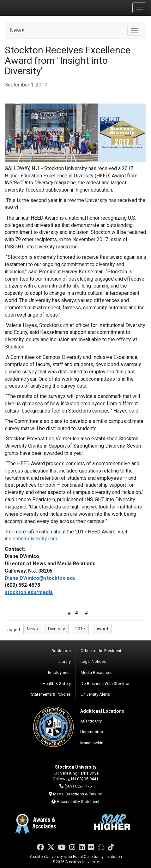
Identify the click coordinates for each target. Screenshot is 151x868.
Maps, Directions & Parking (78, 794)
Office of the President (101, 651)
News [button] (32, 629)
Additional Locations (102, 711)
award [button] (102, 629)
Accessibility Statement (78, 802)
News (17, 30)
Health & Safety (57, 684)
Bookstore (61, 651)
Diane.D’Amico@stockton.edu (40, 578)
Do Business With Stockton (106, 684)
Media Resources (97, 672)
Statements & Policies (51, 694)
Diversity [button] (57, 629)
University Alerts (95, 694)
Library (65, 661)
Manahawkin (92, 743)
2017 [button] (80, 629)
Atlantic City (91, 721)
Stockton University (35, 8)
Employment (59, 672)
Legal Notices (93, 661)
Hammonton (92, 732)
